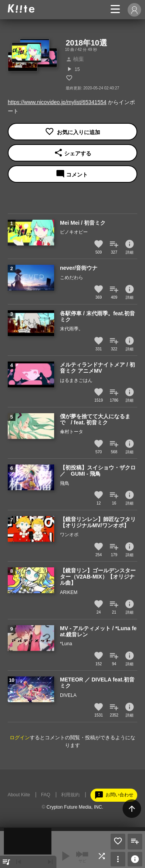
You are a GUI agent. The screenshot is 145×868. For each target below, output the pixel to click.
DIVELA (68, 695)
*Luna (66, 644)
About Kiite (19, 795)
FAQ (46, 795)
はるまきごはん (76, 380)
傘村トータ (72, 432)
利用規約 (70, 795)
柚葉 (75, 59)
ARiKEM (69, 592)
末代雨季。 (72, 329)
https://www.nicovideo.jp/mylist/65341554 (57, 102)
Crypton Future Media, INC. (75, 807)
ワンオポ (69, 535)
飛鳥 (65, 483)
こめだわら (72, 278)
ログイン (20, 738)
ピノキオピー (74, 232)
